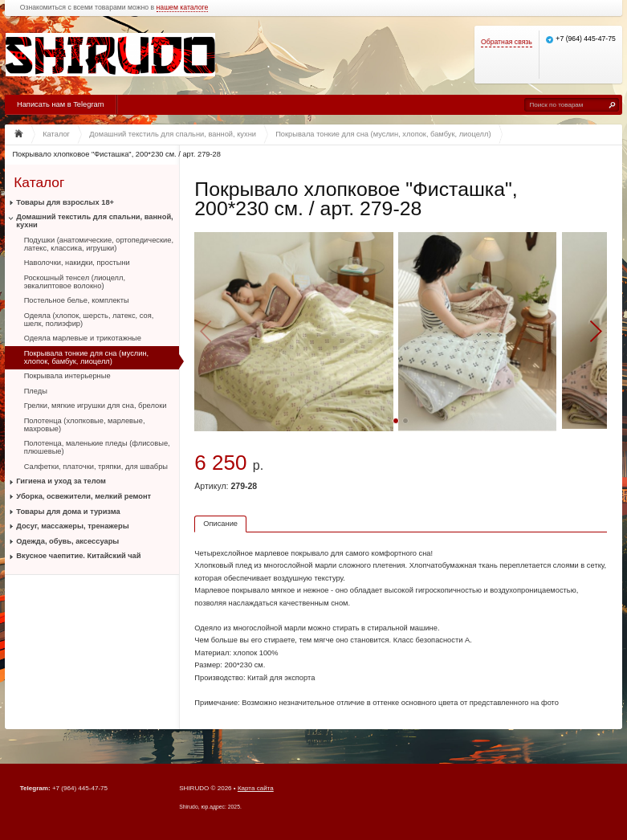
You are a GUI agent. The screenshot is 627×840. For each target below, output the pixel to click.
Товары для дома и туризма (68, 512)
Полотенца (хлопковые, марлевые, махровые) (85, 425)
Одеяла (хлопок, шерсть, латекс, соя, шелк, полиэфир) (89, 320)
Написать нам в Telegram (60, 104)
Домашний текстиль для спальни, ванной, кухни (94, 221)
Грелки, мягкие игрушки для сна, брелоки (96, 406)
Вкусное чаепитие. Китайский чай (78, 556)
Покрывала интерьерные (67, 376)
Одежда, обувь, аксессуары (67, 541)
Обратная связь (507, 42)
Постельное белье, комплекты (77, 300)
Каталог (39, 182)
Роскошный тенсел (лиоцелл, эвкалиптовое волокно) (75, 282)
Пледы (36, 391)
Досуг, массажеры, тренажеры (72, 526)
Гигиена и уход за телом (61, 481)
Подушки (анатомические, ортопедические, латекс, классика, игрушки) (99, 244)
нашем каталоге (183, 8)
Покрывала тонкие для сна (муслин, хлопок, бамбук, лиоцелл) (87, 357)
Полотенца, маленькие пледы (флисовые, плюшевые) (97, 447)
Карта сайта (256, 788)
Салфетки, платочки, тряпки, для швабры (96, 467)
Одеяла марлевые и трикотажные (83, 338)
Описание (220, 524)
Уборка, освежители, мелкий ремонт (83, 496)
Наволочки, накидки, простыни (77, 263)
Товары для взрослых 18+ (65, 202)
